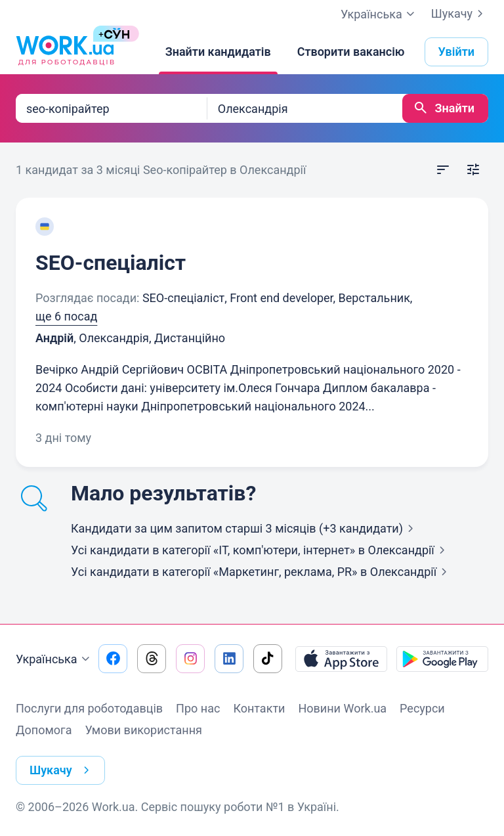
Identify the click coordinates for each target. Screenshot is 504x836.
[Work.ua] (65, 52)
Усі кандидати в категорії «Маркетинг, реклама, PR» (262, 572)
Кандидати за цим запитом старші (245, 528)
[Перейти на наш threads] (152, 659)
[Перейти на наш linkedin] (229, 659)
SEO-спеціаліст (111, 263)
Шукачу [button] (62, 770)
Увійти (457, 52)
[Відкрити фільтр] (473, 170)
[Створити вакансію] (351, 52)
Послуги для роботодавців (89, 708)
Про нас (198, 708)
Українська (54, 659)
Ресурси (422, 708)
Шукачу (460, 14)
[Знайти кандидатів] (218, 52)
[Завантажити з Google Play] (442, 659)
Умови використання (143, 730)
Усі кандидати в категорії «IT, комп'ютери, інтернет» (261, 550)
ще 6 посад (66, 316)
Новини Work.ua (342, 708)
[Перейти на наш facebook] (113, 659)
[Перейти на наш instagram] (190, 659)
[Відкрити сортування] (443, 170)
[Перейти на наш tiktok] (268, 659)
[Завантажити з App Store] (341, 659)
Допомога (44, 730)
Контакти (259, 708)
